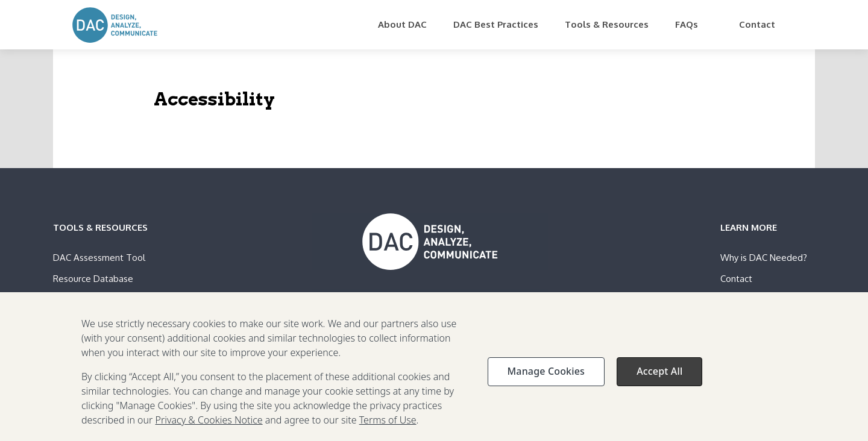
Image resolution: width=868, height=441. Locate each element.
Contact (757, 24)
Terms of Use (388, 427)
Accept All (659, 378)
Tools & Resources (607, 24)
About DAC (402, 24)
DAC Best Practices (496, 24)
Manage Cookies (546, 378)
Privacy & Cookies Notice (209, 427)
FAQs (687, 24)
